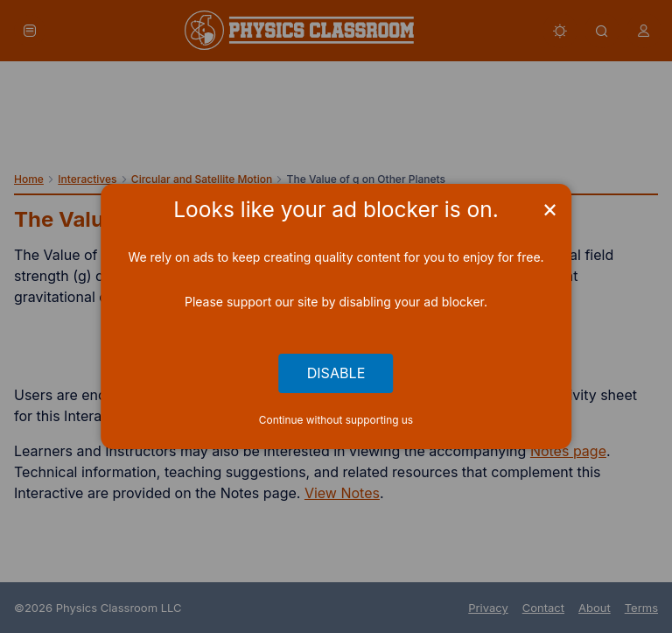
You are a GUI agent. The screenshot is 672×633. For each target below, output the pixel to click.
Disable (336, 373)
